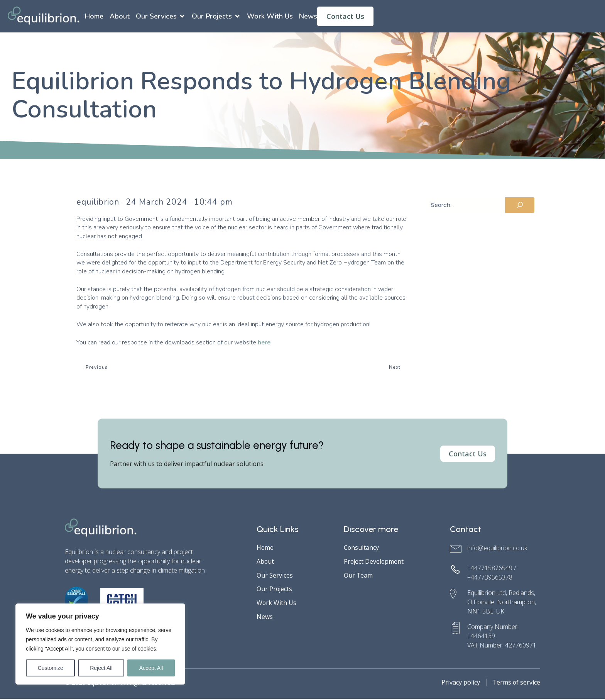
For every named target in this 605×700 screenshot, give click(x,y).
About (120, 17)
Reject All (101, 668)
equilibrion (98, 203)
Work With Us (270, 17)
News (308, 17)
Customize (51, 668)
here (264, 343)
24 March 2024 (157, 203)
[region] (100, 644)
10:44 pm (213, 203)
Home (94, 17)
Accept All (151, 668)
